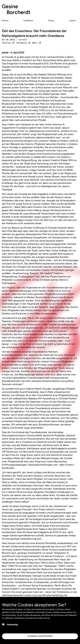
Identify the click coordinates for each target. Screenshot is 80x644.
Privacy (51, 21)
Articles (5, 21)
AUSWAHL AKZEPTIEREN (40, 636)
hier (48, 618)
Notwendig (12, 625)
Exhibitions (28, 21)
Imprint (73, 21)
